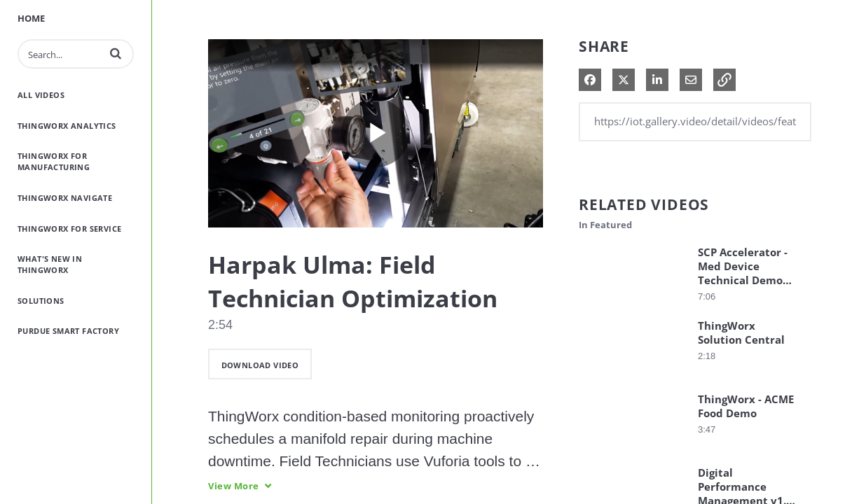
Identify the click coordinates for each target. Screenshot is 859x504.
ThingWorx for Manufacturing (54, 161)
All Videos (41, 95)
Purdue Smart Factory (68, 331)
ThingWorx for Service (69, 229)
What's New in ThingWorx (50, 264)
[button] (116, 53)
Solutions (41, 301)
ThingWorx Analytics (67, 126)
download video (260, 365)
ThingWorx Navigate (65, 198)
